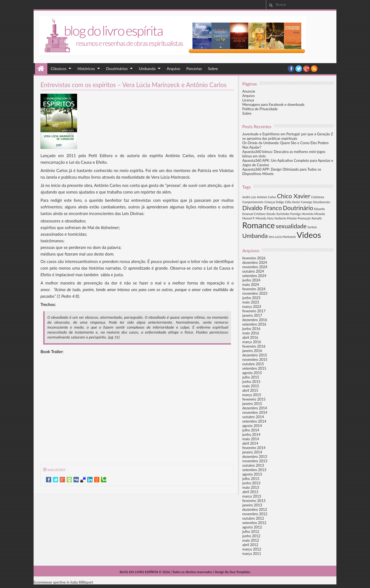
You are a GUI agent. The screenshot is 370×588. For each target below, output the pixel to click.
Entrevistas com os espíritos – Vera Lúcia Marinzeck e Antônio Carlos (134, 85)
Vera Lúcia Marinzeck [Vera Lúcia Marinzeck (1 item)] (282, 237)
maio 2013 (251, 487)
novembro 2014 (255, 412)
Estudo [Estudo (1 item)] (271, 214)
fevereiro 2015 (254, 399)
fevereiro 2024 (254, 289)
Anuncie (249, 91)
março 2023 (252, 307)
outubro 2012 (253, 518)
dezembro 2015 (255, 355)
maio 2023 (251, 302)
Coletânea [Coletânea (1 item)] (318, 197)
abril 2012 (250, 545)
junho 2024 (251, 280)
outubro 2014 (253, 417)
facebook (291, 69)
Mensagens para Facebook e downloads (273, 104)
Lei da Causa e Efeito (88, 162)
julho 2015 (251, 377)
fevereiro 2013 (254, 501)
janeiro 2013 (252, 505)
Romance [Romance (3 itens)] (259, 225)
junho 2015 (251, 382)
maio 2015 (251, 386)
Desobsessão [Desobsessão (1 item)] (322, 202)
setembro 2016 (254, 324)
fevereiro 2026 (254, 258)
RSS (314, 69)
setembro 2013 (254, 470)
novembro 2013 (255, 461)
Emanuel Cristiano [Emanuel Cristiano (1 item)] (254, 214)
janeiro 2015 (252, 404)
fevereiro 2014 (254, 448)
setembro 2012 (254, 523)
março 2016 (252, 342)
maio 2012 (251, 540)
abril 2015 (250, 390)
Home (41, 69)
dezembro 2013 (255, 457)
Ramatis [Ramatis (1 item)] (317, 218)
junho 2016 (251, 329)
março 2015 (252, 395)
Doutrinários (117, 69)
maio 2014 (251, 439)
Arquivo (173, 69)
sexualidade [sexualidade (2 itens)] (291, 226)
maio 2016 (251, 333)
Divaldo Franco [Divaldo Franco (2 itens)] (262, 208)
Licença (248, 100)
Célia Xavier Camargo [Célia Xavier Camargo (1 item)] (299, 202)
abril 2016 (250, 337)
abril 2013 (250, 492)
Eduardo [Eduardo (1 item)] (319, 209)
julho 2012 (251, 531)
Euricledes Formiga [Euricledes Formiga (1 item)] (289, 214)
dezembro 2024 (255, 262)
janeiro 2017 (252, 315)
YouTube (306, 69)
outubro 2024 (253, 271)
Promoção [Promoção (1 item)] (304, 218)
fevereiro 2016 (254, 346)
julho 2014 (251, 430)
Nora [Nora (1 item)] (270, 218)
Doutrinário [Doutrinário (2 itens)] (298, 208)
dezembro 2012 (255, 509)
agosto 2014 (252, 426)
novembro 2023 (255, 293)
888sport (86, 582)
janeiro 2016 (252, 351)
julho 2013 (251, 479)
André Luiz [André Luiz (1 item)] (249, 197)
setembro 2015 (254, 368)
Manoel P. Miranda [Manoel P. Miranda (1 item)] (254, 218)
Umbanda (147, 69)
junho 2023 (251, 298)
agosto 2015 (252, 373)
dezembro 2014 (255, 408)
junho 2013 (251, 483)
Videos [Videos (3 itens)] (309, 235)
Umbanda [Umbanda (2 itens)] (255, 236)
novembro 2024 (255, 267)
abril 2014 (250, 443)
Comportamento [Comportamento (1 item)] (253, 202)
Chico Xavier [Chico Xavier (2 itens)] (294, 196)
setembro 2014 (254, 421)
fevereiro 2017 (254, 311)
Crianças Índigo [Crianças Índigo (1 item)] (274, 202)
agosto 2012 (252, 527)
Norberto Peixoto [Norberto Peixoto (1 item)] (286, 218)
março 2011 (252, 554)
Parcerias (194, 69)
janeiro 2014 (252, 452)
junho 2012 (251, 536)
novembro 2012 (255, 514)
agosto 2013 (252, 474)
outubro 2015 (253, 364)
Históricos (86, 69)
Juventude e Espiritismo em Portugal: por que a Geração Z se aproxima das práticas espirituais (288, 136)
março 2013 (252, 496)
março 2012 (252, 549)
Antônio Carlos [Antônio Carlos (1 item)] (266, 197)
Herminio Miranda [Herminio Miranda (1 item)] (313, 214)
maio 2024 (251, 284)
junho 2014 (251, 434)
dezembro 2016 (255, 320)
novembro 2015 (255, 359)
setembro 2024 (254, 276)
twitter (299, 69)
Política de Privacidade (260, 109)
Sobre (213, 69)
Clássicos (59, 69)
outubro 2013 (253, 465)
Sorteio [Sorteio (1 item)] (312, 227)
